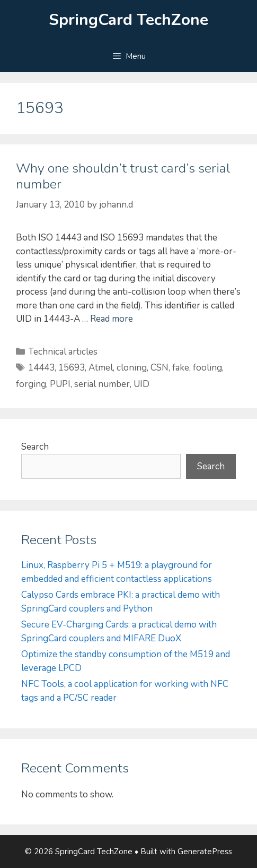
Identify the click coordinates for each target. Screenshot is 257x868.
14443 (41, 368)
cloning (132, 368)
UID (141, 384)
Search (35, 447)
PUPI (60, 384)
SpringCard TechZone (128, 20)
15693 (72, 368)
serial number (102, 384)
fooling (207, 368)
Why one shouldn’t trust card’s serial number (123, 176)
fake (181, 368)
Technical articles (63, 352)
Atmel (101, 368)
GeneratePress (205, 852)
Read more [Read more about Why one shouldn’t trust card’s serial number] (112, 319)
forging (31, 384)
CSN (159, 368)
